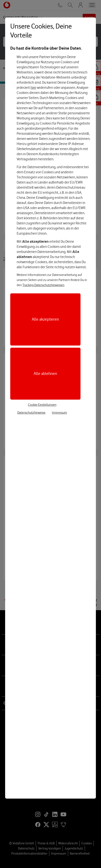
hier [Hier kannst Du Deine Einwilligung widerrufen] (33, 88)
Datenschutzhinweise (31, 413)
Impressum (59, 413)
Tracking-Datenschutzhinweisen (43, 285)
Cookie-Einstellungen (42, 405)
